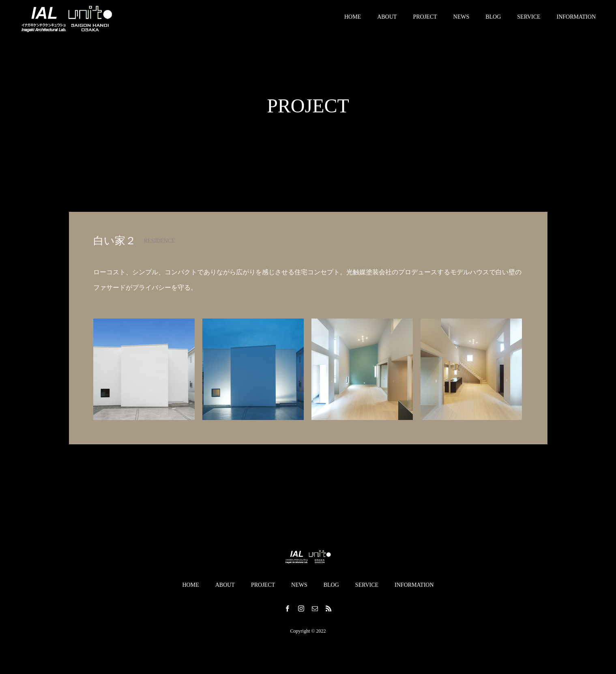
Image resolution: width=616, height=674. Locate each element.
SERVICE (529, 20)
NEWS (461, 20)
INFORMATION (576, 20)
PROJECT (425, 20)
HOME (353, 20)
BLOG (493, 20)
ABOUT (387, 20)
